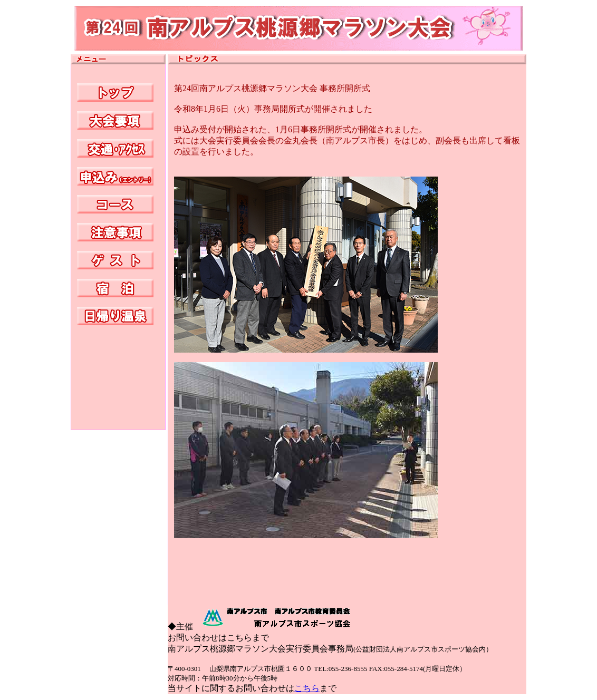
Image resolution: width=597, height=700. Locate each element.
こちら (307, 688)
